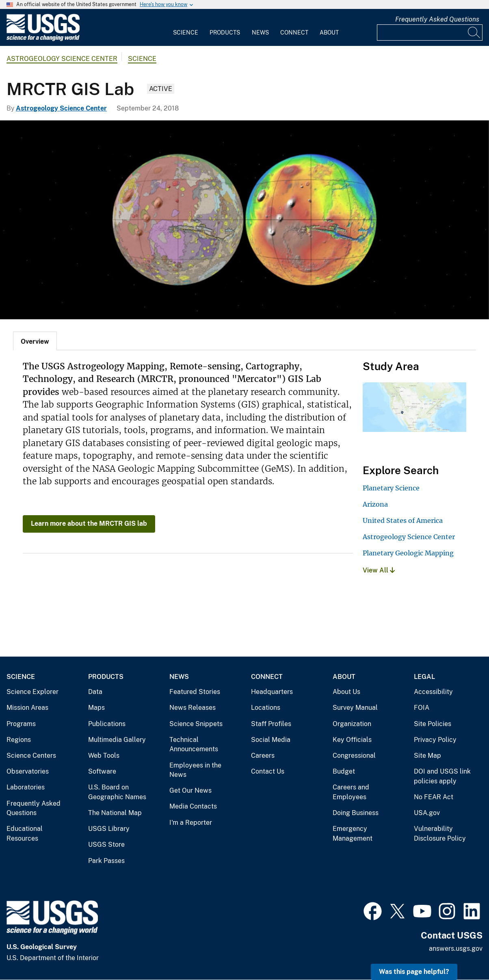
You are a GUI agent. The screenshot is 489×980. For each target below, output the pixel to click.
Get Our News (190, 790)
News (260, 33)
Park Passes (106, 861)
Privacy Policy (435, 740)
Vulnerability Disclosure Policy (440, 834)
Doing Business (356, 813)
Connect (294, 33)
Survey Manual (355, 708)
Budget (344, 771)
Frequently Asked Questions (437, 19)
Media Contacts (193, 806)
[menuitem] (186, 28)
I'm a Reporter (191, 823)
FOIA (422, 708)
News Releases (193, 708)
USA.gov (427, 813)
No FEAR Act (434, 797)
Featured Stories (195, 692)
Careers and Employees (351, 792)
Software (102, 771)
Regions (19, 740)
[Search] (474, 33)
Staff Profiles (271, 724)
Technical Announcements (194, 745)
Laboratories (26, 787)
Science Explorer (32, 692)
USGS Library (109, 829)
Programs (21, 724)
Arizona (375, 504)
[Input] (430, 33)
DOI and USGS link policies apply (442, 776)
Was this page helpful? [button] (414, 972)
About (329, 33)
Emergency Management (353, 834)
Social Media (271, 740)
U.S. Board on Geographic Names (117, 792)
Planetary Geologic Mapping (408, 553)
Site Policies (433, 724)
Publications (107, 724)
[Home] (43, 39)
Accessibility (433, 692)
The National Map (115, 813)
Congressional (354, 756)
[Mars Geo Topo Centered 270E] (244, 220)
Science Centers (31, 756)
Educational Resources (25, 834)
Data (95, 692)
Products (225, 33)
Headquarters (272, 692)
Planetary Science (391, 488)
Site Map (427, 756)
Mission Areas (27, 708)
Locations (266, 708)
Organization (352, 724)
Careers (263, 756)
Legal (424, 677)
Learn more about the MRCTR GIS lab (89, 524)
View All (379, 570)
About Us (346, 692)
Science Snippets (196, 724)
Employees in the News (195, 770)
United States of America (403, 520)
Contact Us (268, 771)
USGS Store (106, 844)
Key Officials (352, 740)
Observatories (28, 771)
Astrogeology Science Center (62, 59)
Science (186, 33)
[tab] (35, 341)
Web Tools (104, 756)
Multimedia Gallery (117, 740)
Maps (96, 708)
